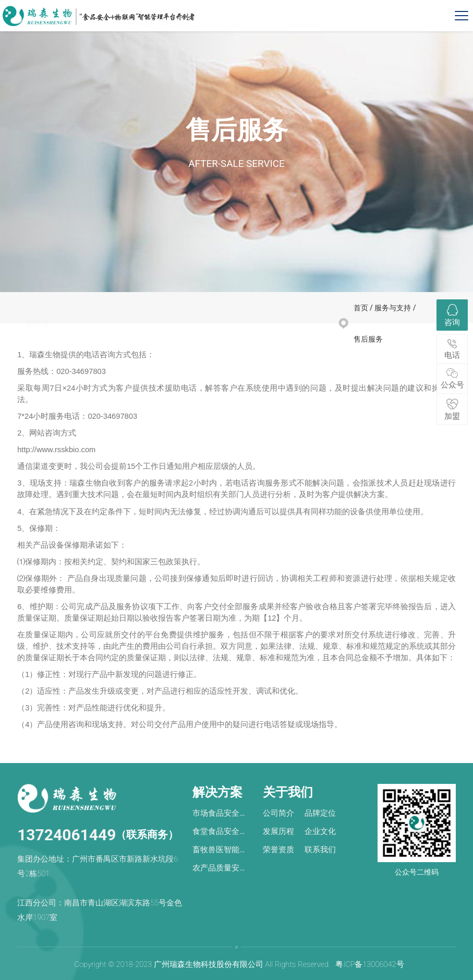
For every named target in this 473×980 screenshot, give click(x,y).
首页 (361, 308)
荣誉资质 (278, 850)
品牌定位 (320, 813)
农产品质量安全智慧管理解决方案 (220, 869)
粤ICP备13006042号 (369, 964)
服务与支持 (393, 308)
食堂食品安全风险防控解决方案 (220, 833)
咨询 (452, 316)
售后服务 (120, 328)
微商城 (78, 329)
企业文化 (320, 831)
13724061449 (66, 835)
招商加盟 (37, 329)
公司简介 (278, 813)
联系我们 (320, 850)
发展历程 (278, 831)
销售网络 (166, 328)
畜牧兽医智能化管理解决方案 (220, 851)
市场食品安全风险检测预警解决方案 (220, 814)
